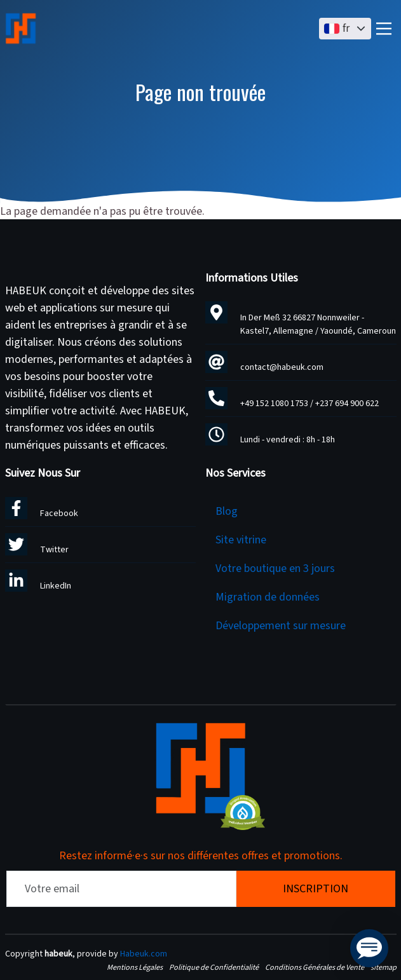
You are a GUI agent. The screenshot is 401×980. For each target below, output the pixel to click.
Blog (227, 511)
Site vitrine (241, 540)
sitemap (384, 967)
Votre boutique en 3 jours (275, 568)
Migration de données (268, 597)
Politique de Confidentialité (214, 967)
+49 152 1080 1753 (274, 404)
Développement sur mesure (281, 626)
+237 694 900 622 (347, 404)
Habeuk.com (144, 954)
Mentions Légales (135, 967)
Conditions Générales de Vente (315, 967)
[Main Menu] (384, 29)
